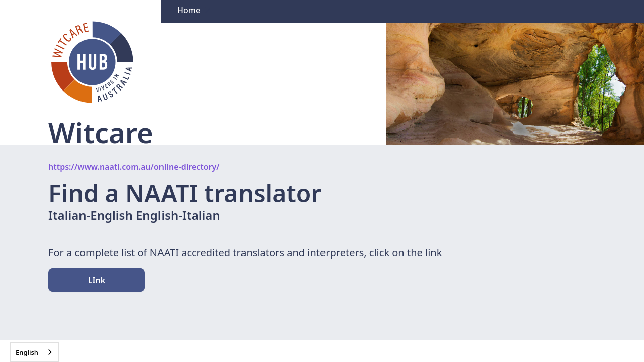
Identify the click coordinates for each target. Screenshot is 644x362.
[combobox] (34, 352)
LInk (97, 280)
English (27, 352)
